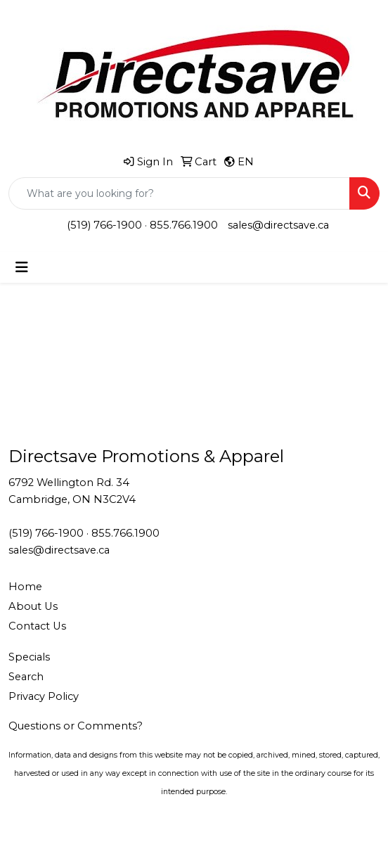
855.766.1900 (184, 225)
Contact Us (37, 626)
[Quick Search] (179, 193)
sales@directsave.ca (278, 225)
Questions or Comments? (76, 726)
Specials (29, 657)
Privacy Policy (44, 696)
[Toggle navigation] (22, 267)
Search (26, 677)
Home (25, 587)
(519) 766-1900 (104, 225)
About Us (33, 606)
